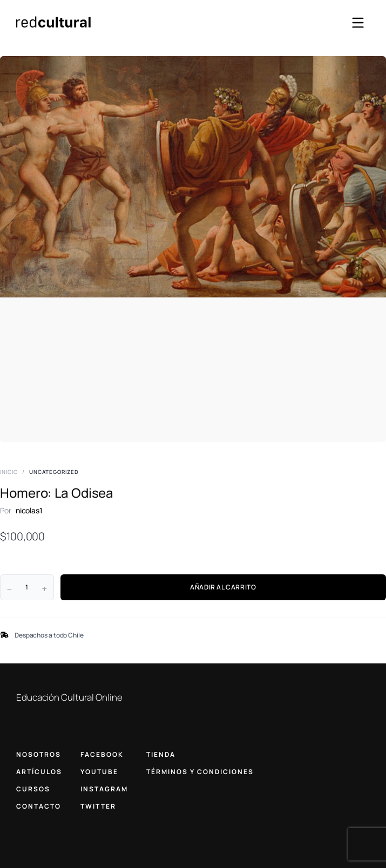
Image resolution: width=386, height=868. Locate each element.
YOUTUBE (99, 772)
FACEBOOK (102, 754)
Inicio (9, 472)
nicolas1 (29, 510)
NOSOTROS (39, 754)
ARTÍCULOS (39, 772)
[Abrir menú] (358, 23)
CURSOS (33, 789)
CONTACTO (39, 806)
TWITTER (98, 806)
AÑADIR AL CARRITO (223, 587)
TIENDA (161, 754)
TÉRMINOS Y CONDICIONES (200, 772)
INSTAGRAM (104, 789)
